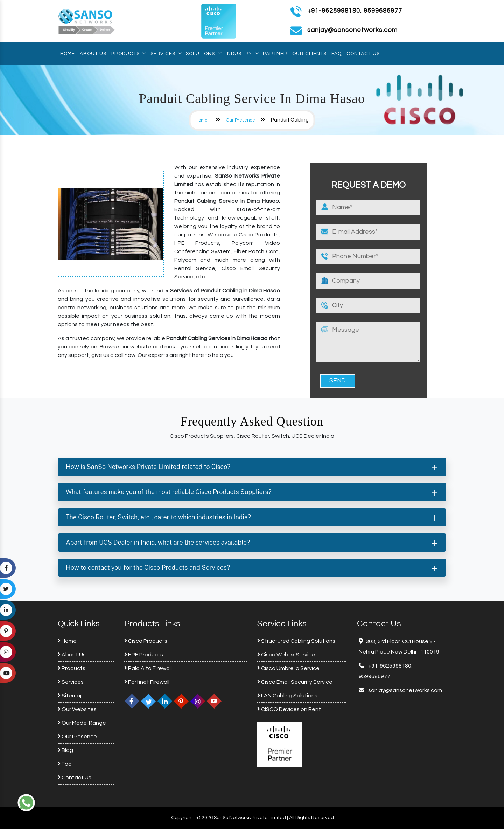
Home (68, 54)
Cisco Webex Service (286, 655)
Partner (275, 54)
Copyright (182, 818)
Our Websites (77, 709)
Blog (65, 750)
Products (128, 54)
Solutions (203, 54)
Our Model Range (82, 723)
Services (166, 54)
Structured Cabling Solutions (296, 641)
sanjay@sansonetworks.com (405, 690)
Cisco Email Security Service (295, 682)
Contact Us (363, 54)
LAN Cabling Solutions (287, 696)
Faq (337, 54)
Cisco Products (146, 641)
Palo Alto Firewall (148, 668)
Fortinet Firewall (147, 682)
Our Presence (241, 120)
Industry (242, 54)
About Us (93, 54)
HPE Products (144, 655)
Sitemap (71, 696)
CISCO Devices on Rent (289, 709)
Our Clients (309, 54)
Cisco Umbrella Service (288, 668)
